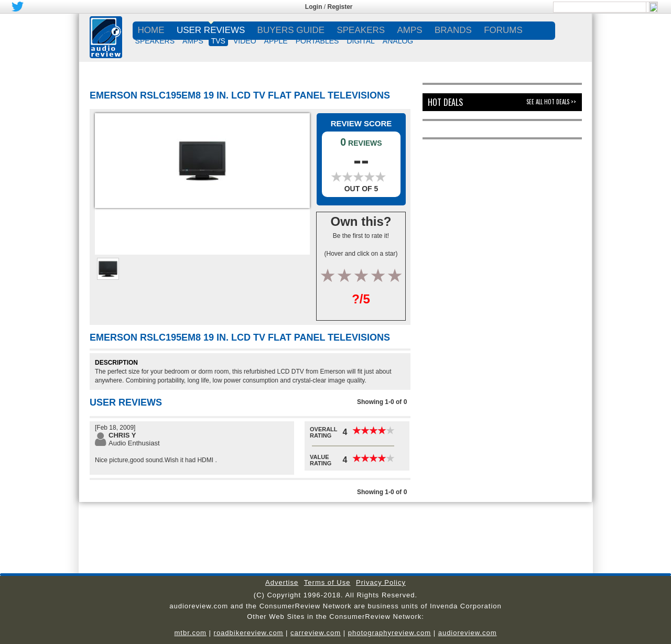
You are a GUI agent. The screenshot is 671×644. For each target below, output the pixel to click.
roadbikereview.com (249, 633)
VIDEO (245, 41)
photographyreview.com (389, 633)
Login (314, 7)
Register (340, 7)
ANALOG (398, 41)
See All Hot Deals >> (551, 102)
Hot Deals (445, 102)
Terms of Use (327, 582)
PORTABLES (317, 41)
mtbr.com (190, 633)
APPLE (276, 41)
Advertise (282, 582)
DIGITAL (360, 41)
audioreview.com (468, 633)
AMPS (193, 41)
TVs (218, 41)
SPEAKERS (155, 41)
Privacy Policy (381, 582)
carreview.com (316, 633)
